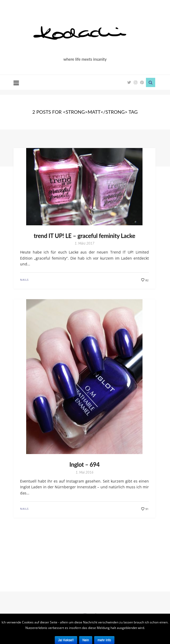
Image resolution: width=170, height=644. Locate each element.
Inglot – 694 (84, 464)
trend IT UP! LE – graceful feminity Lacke (85, 236)
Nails (24, 280)
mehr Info (104, 640)
